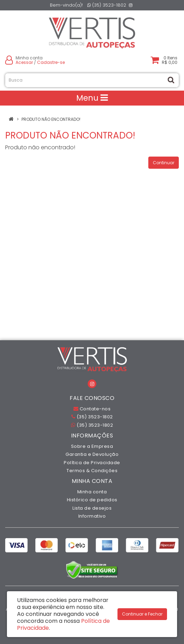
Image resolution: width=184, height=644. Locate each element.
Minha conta (92, 492)
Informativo (92, 516)
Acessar (24, 62)
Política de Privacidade (92, 463)
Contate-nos (92, 409)
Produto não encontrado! (51, 119)
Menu (92, 98)
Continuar (164, 163)
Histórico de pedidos (92, 500)
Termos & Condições (92, 471)
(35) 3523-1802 (107, 5)
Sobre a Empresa (92, 446)
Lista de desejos (92, 508)
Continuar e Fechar (142, 614)
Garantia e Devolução (92, 454)
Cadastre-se (51, 62)
